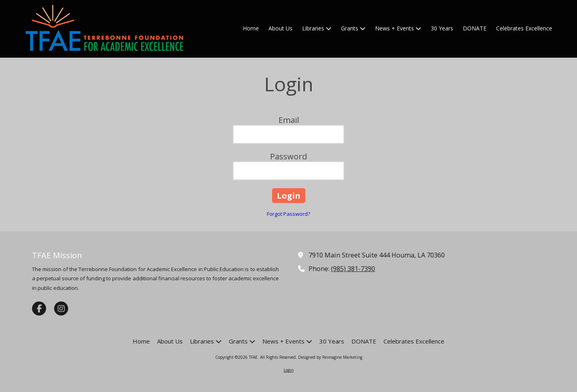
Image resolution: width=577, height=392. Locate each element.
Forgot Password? (288, 214)
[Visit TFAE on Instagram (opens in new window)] (61, 309)
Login (289, 370)
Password (288, 156)
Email (289, 120)
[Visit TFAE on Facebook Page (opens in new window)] (39, 309)
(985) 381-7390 (353, 269)
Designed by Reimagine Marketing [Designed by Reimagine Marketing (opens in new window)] (330, 357)
